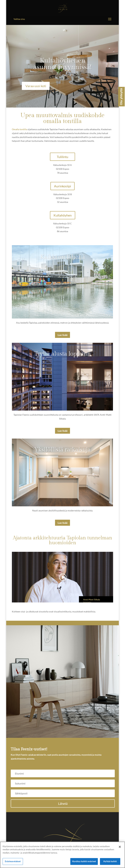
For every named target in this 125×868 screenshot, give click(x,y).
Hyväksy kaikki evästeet (84, 861)
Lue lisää (62, 335)
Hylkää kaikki (110, 861)
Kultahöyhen (63, 215)
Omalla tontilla (19, 129)
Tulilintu (62, 157)
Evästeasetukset (13, 861)
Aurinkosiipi (62, 186)
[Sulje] (120, 847)
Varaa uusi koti (36, 86)
